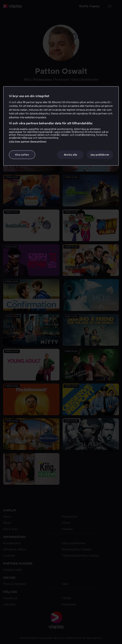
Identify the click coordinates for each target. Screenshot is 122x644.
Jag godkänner (100, 155)
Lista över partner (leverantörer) (28, 142)
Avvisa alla (71, 155)
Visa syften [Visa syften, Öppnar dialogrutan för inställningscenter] (22, 155)
